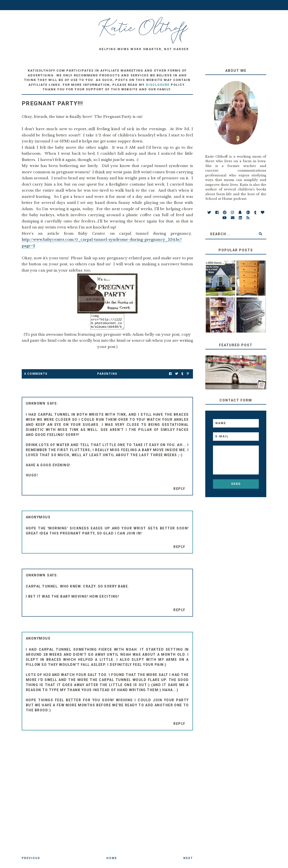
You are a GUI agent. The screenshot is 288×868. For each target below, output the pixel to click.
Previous (31, 861)
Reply (179, 492)
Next (188, 861)
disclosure (158, 85)
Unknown (36, 406)
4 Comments (36, 377)
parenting (107, 377)
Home (112, 861)
